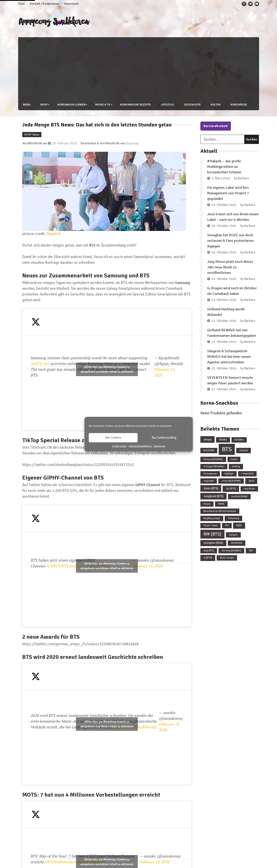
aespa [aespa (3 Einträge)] (207, 439)
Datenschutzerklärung (140, 446)
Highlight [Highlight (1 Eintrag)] (229, 474)
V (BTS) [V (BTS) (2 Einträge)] (208, 558)
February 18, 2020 (147, 566)
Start (21, 4)
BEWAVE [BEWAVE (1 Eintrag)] (223, 440)
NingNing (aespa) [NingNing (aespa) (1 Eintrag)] (212, 518)
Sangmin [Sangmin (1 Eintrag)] (233, 535)
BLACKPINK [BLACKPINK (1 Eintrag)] (209, 450)
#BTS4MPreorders (60, 862)
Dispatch (53, 234)
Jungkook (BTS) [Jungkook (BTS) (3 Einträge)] (213, 496)
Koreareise (239, 105)
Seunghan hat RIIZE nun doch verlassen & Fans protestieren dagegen (230, 241)
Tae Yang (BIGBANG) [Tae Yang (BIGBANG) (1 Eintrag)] (231, 551)
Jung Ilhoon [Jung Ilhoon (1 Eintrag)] (249, 489)
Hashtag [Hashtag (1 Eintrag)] (236, 466)
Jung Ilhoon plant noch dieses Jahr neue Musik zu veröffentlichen (230, 267)
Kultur (216, 105)
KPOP (43, 105)
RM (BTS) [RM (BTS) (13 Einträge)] (212, 534)
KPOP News (32, 134)
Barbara (243, 178)
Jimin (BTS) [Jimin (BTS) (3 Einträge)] (211, 488)
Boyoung (132, 143)
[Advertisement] (141, 68)
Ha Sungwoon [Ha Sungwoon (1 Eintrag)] (210, 474)
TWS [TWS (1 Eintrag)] (251, 551)
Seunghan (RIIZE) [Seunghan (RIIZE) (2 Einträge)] (213, 543)
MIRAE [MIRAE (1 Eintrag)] (221, 504)
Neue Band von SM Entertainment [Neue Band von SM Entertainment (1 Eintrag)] (220, 511)
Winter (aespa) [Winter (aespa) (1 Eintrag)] (227, 558)
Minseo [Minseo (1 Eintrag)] (207, 504)
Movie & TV (103, 105)
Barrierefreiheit (216, 126)
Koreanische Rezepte (136, 105)
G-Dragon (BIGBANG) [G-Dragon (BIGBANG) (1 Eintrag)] (214, 466)
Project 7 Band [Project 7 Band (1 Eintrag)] (210, 526)
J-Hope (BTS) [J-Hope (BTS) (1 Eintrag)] (247, 474)
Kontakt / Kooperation (44, 4)
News (26, 105)
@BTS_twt (40, 364)
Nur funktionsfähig (164, 438)
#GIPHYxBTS (57, 566)
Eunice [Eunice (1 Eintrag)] (234, 459)
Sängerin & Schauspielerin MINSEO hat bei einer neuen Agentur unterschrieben (229, 357)
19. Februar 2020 (64, 143)
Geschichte (193, 105)
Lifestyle (168, 105)
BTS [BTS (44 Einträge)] (227, 449)
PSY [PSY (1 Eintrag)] (227, 526)
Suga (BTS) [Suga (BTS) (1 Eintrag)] (209, 551)
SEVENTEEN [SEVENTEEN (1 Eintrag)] (237, 543)
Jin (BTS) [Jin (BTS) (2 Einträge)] (231, 489)
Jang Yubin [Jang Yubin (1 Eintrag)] (209, 481)
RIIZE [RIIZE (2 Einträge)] (239, 525)
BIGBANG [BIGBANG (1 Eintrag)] (239, 440)
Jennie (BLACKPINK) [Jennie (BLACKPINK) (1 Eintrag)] (231, 481)
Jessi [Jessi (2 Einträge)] (251, 481)
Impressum (159, 446)
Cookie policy (119, 446)
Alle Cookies (113, 438)
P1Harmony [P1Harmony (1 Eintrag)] (233, 518)
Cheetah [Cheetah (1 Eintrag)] (244, 450)
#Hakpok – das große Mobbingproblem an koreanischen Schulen (224, 167)
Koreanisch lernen (71, 105)
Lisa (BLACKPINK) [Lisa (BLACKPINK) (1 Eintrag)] (239, 497)
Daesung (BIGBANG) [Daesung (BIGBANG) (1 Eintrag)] (213, 459)
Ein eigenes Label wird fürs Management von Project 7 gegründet (228, 193)
